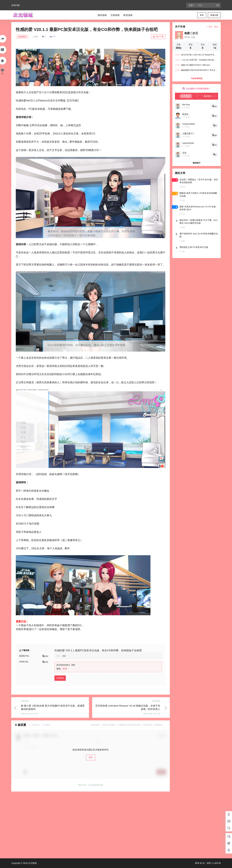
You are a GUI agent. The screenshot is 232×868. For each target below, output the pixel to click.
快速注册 (214, 15)
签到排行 (197, 163)
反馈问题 (15, 5)
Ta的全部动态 (196, 78)
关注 (209, 27)
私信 (216, 27)
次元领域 (32, 863)
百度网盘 (60, 678)
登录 (202, 15)
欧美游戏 (22, 37)
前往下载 (158, 37)
